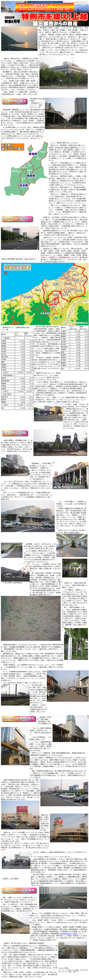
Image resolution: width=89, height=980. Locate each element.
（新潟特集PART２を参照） (69, 934)
